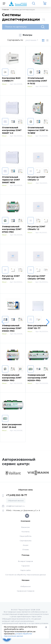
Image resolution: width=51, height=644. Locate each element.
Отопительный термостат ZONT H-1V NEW (38, 130)
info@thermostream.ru (15, 506)
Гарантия (26, 566)
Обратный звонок (16, 501)
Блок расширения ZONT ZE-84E (12, 426)
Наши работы (26, 536)
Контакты (26, 532)
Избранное (26, 586)
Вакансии (26, 527)
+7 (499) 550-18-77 (17, 495)
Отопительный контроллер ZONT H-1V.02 (37, 81)
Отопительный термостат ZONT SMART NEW (11, 180)
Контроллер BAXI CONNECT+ (11, 79)
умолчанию (31, 40)
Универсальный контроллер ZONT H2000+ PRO (37, 378)
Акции (26, 545)
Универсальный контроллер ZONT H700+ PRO (12, 229)
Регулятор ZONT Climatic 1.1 (37, 178)
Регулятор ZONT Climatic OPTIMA (37, 277)
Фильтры (26, 35)
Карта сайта (26, 570)
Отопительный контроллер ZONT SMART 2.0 (12, 130)
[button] (48, 322)
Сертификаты (26, 541)
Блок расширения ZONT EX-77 (37, 327)
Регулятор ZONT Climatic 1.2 (37, 228)
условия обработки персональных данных (18, 635)
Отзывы (26, 549)
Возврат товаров (26, 561)
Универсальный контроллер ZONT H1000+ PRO (12, 328)
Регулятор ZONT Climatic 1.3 (11, 277)
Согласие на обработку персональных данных (26, 575)
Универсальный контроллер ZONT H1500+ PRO (12, 378)
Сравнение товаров (26, 591)
